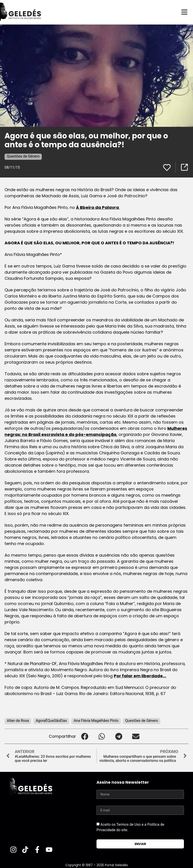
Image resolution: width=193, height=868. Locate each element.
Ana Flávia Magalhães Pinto (96, 720)
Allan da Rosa (18, 720)
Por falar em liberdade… (140, 676)
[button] (85, 736)
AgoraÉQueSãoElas (51, 720)
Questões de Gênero (23, 156)
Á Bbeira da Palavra (98, 207)
